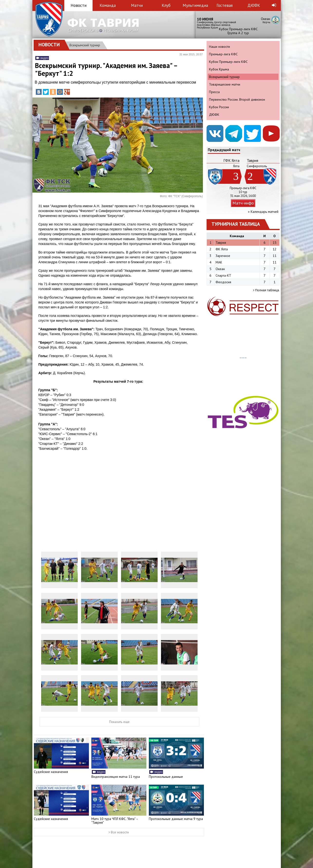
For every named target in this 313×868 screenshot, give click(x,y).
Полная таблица (266, 290)
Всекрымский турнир (85, 45)
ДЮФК (254, 5)
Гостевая (225, 5)
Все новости (119, 832)
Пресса (214, 92)
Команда (108, 5)
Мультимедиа (195, 5)
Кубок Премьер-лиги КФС (228, 62)
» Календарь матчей (263, 212)
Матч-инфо (243, 203)
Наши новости (219, 47)
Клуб (166, 5)
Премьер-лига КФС (223, 54)
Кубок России (219, 107)
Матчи (137, 5)
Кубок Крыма (219, 69)
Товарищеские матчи (225, 84)
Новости (79, 5)
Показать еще (119, 722)
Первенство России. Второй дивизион (237, 99)
